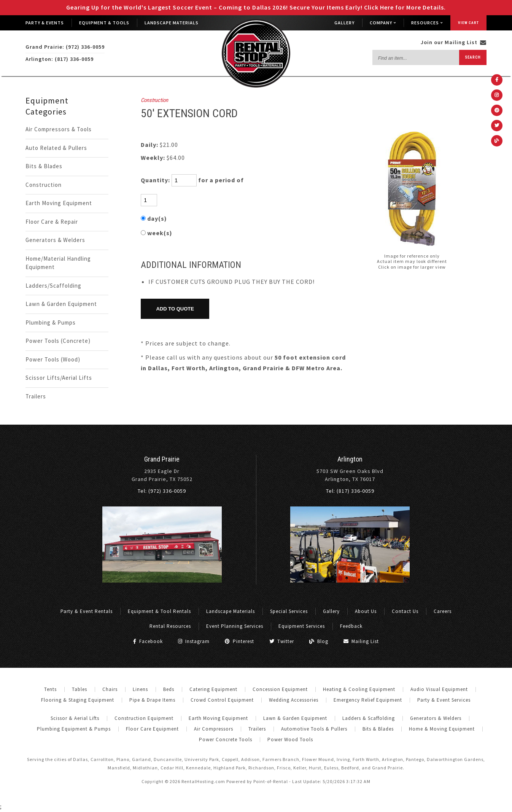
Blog (319, 641)
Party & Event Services (444, 700)
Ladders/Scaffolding (53, 286)
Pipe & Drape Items (152, 700)
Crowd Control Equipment (222, 700)
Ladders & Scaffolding (369, 718)
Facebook (148, 641)
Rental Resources (170, 626)
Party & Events (45, 23)
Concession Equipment (280, 689)
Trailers (36, 396)
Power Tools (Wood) (53, 359)
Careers (443, 611)
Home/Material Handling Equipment (58, 263)
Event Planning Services (235, 626)
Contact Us (405, 611)
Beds (169, 689)
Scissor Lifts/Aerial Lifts (59, 378)
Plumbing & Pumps (51, 322)
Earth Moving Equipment (59, 203)
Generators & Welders (55, 240)
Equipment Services (302, 626)
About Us (366, 611)
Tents (50, 689)
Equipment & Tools (104, 23)
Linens (140, 689)
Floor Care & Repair (52, 222)
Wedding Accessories (294, 700)
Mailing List (361, 641)
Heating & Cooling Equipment (359, 689)
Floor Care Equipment (152, 729)
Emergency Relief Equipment (368, 700)
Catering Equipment (213, 689)
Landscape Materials (172, 23)
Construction (44, 185)
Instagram (194, 641)
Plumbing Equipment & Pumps (74, 729)
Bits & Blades (44, 166)
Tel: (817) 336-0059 (350, 491)
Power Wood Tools (290, 740)
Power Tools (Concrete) (58, 341)
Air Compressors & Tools (59, 129)
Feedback (351, 626)
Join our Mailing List (454, 42)
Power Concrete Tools (226, 740)
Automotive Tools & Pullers (314, 729)
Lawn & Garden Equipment (61, 304)
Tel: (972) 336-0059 (162, 491)
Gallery (344, 23)
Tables (80, 689)
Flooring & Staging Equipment (78, 700)
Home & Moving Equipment (442, 729)
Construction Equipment (144, 718)
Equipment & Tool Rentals (159, 611)
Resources (427, 23)
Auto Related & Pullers (56, 148)
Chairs (110, 689)
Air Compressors (214, 729)
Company (383, 23)
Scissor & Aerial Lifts (75, 718)
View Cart (468, 23)
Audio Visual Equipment (439, 689)
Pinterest (239, 641)
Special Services (289, 611)
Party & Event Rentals (87, 611)
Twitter (282, 641)
